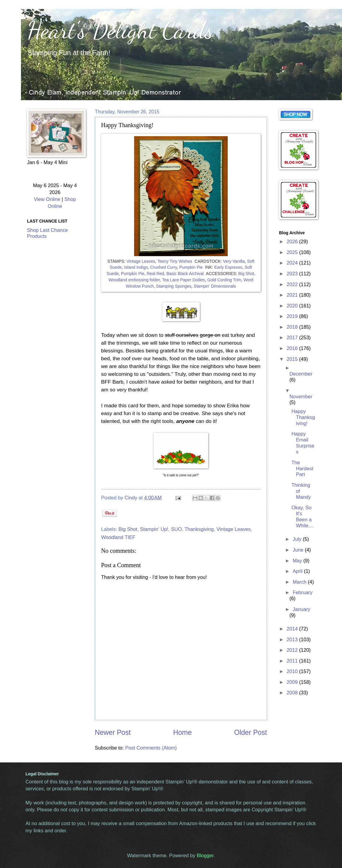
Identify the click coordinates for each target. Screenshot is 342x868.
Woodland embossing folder (134, 280)
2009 (293, 682)
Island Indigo (136, 267)
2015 (293, 359)
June (298, 550)
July (298, 539)
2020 (293, 306)
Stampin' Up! (154, 529)
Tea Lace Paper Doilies (183, 280)
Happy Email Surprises (303, 443)
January (301, 609)
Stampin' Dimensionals (215, 286)
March (300, 582)
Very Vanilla (234, 261)
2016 (293, 348)
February (302, 593)
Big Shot (246, 274)
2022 (293, 284)
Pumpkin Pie (191, 267)
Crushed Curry (163, 267)
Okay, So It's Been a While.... (303, 517)
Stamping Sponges (174, 286)
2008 (293, 693)
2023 (293, 274)
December (301, 374)
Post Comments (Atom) (151, 748)
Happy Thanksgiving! (303, 417)
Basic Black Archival (185, 274)
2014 (293, 629)
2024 (293, 263)
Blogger (205, 856)
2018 (293, 327)
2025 (293, 252)
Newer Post (113, 732)
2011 (293, 661)
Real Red (155, 274)
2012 (293, 650)
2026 (293, 242)
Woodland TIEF (118, 537)
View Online (47, 199)
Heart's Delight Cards (120, 30)
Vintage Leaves (141, 261)
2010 (293, 671)
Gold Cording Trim (224, 280)
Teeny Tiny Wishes (175, 261)
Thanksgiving (199, 529)
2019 (293, 316)
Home (182, 732)
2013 (293, 640)
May (298, 561)
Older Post (251, 732)
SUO (176, 529)
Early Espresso (228, 267)
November (301, 397)
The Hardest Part (302, 469)
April (298, 571)
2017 (293, 338)
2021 (293, 295)
